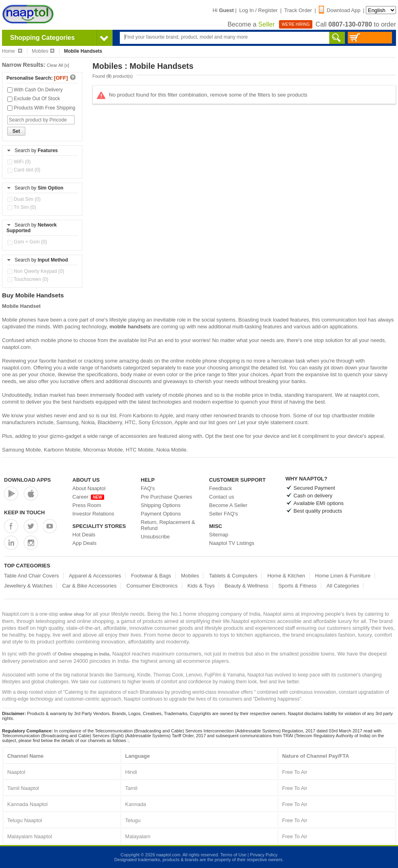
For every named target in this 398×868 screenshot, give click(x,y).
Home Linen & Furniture (343, 576)
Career (88, 497)
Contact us (222, 497)
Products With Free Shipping (41, 108)
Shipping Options (161, 505)
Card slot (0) (24, 170)
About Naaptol (89, 488)
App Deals (84, 543)
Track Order (298, 10)
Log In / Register (258, 10)
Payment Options (161, 514)
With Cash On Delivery (35, 90)
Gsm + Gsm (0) (27, 242)
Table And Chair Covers (32, 576)
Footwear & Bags (151, 576)
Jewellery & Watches (28, 586)
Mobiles (43, 51)
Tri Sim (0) (22, 207)
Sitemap (219, 535)
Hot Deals (84, 535)
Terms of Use (233, 855)
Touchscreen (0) (28, 279)
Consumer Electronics (152, 586)
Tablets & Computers (233, 576)
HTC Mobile (140, 450)
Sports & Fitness (297, 586)
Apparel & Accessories (95, 576)
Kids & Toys (201, 586)
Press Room (87, 505)
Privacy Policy (264, 855)
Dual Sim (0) (24, 199)
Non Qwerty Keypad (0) (36, 271)
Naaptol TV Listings (232, 543)
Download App (340, 10)
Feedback (221, 488)
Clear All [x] (58, 65)
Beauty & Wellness (247, 586)
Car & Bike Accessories (89, 586)
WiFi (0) (19, 162)
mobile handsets (130, 327)
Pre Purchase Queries (166, 497)
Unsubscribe (155, 537)
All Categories (343, 586)
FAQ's (148, 488)
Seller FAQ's (224, 514)
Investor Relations (93, 514)
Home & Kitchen (286, 576)
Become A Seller (228, 505)
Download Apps (28, 480)
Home (12, 51)
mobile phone (56, 340)
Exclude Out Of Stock (34, 99)
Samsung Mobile (22, 450)
